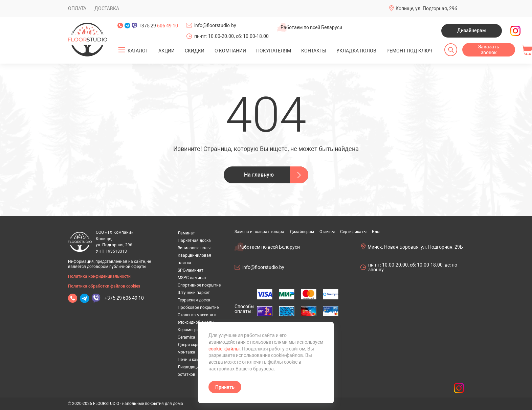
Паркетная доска (194, 241)
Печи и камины (192, 360)
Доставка (107, 8)
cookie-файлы (224, 349)
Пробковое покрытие (198, 307)
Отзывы (327, 232)
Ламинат (186, 233)
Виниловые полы (194, 248)
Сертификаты (353, 232)
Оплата (77, 8)
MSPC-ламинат (192, 278)
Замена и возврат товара (259, 232)
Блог (376, 232)
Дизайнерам (472, 30)
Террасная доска (194, 300)
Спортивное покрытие (199, 285)
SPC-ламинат (191, 270)
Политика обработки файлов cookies (104, 286)
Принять (225, 387)
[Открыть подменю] (122, 50)
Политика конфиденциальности (99, 276)
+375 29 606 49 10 (124, 298)
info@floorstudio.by (215, 25)
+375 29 (158, 26)
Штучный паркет (194, 293)
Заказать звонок (489, 50)
